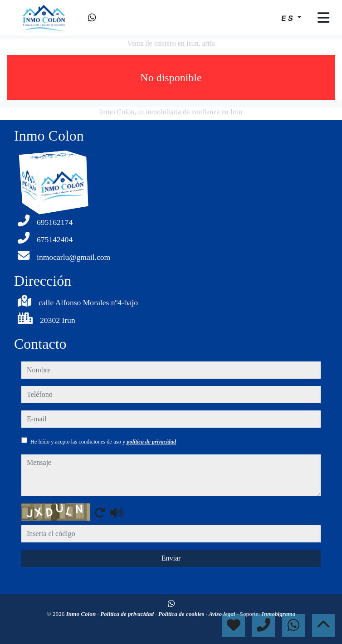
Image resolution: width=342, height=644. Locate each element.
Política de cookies (182, 614)
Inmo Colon (82, 614)
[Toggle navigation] (323, 18)
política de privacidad (151, 442)
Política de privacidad (128, 614)
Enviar (171, 558)
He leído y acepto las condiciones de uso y (103, 442)
